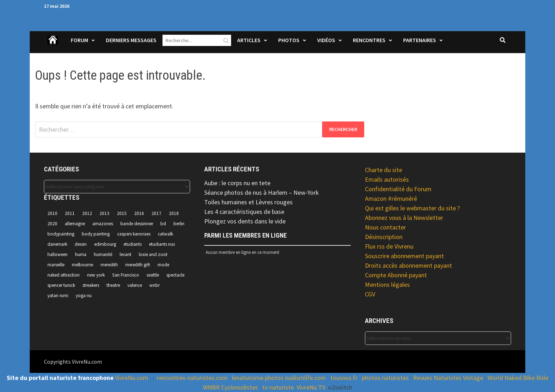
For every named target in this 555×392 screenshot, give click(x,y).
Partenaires (420, 40)
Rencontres (369, 40)
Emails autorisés (387, 179)
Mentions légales (387, 285)
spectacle (175, 275)
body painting (96, 234)
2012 (87, 213)
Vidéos (326, 40)
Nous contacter (385, 227)
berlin (179, 224)
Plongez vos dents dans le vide (245, 221)
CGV (370, 294)
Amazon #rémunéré (391, 198)
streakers (91, 285)
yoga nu (84, 296)
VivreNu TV (311, 387)
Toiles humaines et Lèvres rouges (248, 202)
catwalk (165, 234)
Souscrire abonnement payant (404, 256)
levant (125, 254)
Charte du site (384, 170)
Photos (289, 40)
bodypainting (61, 234)
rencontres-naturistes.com (192, 378)
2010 (52, 213)
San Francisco (126, 275)
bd (163, 224)
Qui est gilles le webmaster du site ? (412, 208)
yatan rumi (58, 296)
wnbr (155, 285)
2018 (174, 213)
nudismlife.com (305, 378)
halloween (58, 254)
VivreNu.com (132, 378)
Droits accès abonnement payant (408, 265)
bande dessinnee (137, 224)
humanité (103, 254)
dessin (81, 244)
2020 (52, 224)
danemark (57, 244)
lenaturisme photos (258, 378)
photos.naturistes (385, 378)
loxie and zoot (153, 254)
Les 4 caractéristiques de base (244, 212)
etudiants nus (162, 244)
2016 (139, 213)
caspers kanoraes (134, 234)
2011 (70, 213)
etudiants (133, 244)
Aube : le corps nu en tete (237, 183)
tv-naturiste (278, 387)
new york (96, 275)
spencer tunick (61, 285)
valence (135, 285)
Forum (79, 40)
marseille (56, 265)
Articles (249, 40)
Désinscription (384, 237)
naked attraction (64, 275)
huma (81, 254)
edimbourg (105, 244)
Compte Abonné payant (396, 275)
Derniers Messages (131, 40)
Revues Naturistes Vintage (448, 378)
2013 (104, 213)
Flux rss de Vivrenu (389, 246)
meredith (109, 265)
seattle (153, 275)
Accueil (53, 45)
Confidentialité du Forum (398, 189)
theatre (113, 285)
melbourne (82, 265)
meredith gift (138, 265)
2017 (156, 213)
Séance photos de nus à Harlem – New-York (262, 192)
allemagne (75, 224)
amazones (103, 224)
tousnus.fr (344, 378)
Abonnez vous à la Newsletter (404, 218)
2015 (122, 213)
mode (163, 265)
